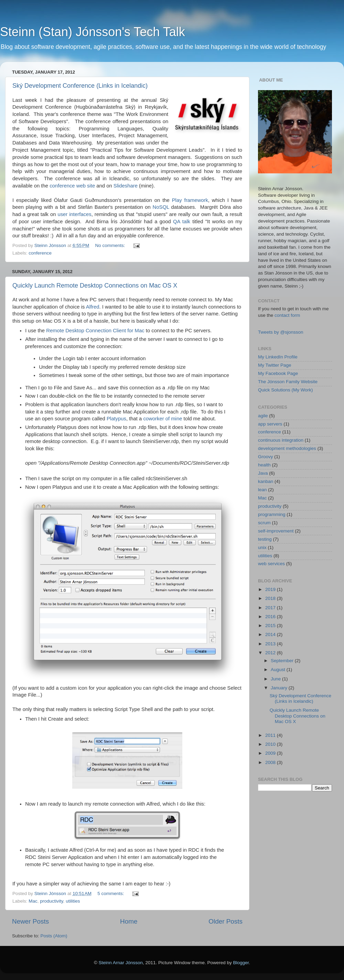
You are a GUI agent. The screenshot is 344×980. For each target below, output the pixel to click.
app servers (270, 424)
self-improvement (276, 531)
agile (263, 416)
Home (129, 921)
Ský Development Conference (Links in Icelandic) (80, 86)
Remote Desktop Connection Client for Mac (95, 331)
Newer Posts (30, 921)
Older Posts (225, 921)
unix (262, 547)
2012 (271, 653)
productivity (51, 901)
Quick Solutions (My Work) (286, 390)
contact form (287, 315)
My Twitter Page (275, 365)
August (279, 670)
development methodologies (287, 448)
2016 (271, 617)
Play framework (190, 200)
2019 (271, 589)
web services (271, 564)
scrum (264, 523)
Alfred (93, 307)
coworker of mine (163, 419)
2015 (271, 626)
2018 (271, 598)
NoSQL (161, 207)
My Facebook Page (278, 373)
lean (262, 490)
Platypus (116, 419)
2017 (271, 608)
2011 (271, 735)
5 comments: (111, 893)
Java (263, 473)
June (276, 679)
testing (265, 539)
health (264, 465)
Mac (33, 901)
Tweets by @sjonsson (281, 332)
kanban (266, 481)
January (280, 688)
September (283, 661)
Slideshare (126, 186)
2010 (271, 744)
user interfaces (74, 214)
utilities (73, 901)
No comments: (111, 245)
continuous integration (281, 440)
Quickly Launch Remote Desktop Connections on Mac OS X (95, 286)
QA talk (182, 222)
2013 (271, 644)
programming (272, 514)
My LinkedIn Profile (278, 357)
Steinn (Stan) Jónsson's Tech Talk (93, 32)
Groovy (266, 457)
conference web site (72, 186)
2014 (271, 634)
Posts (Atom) (54, 936)
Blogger (241, 963)
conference (40, 253)
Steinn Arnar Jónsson (121, 963)
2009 (271, 753)
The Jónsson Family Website (288, 382)
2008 (271, 762)
